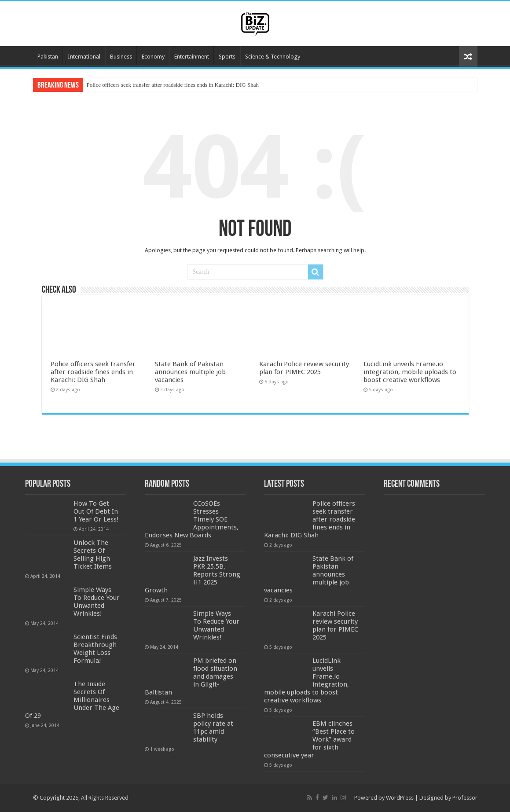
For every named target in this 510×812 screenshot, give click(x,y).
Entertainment (192, 57)
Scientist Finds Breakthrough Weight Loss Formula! (95, 649)
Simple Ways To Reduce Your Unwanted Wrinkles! (97, 602)
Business (121, 57)
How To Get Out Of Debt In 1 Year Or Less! (96, 511)
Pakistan (48, 57)
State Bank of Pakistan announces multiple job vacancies (190, 372)
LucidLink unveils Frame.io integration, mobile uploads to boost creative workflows (410, 372)
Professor (465, 798)
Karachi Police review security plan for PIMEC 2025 (304, 368)
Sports (227, 57)
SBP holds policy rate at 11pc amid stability (213, 727)
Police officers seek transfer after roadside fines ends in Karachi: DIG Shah (173, 85)
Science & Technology (273, 57)
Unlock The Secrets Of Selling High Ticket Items (93, 555)
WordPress (400, 798)
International (84, 57)
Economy (153, 57)
